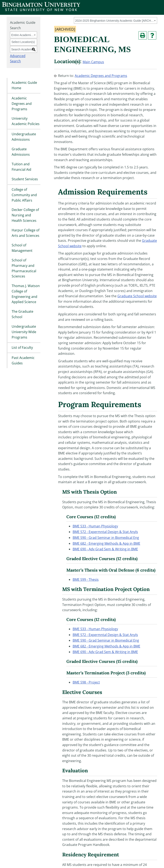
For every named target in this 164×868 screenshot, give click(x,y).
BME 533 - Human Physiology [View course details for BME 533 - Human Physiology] (95, 526)
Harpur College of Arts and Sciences (25, 233)
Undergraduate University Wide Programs (24, 332)
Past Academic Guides (23, 360)
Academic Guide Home (24, 85)
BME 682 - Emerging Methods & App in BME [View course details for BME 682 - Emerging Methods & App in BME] (106, 543)
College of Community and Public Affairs (24, 195)
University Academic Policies (26, 121)
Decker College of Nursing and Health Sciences (25, 215)
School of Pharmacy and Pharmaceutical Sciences (24, 268)
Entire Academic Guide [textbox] (23, 35)
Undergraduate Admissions (24, 137)
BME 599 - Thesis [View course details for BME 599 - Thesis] (86, 580)
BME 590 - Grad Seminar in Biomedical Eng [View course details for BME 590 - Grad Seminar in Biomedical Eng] (106, 538)
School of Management (22, 248)
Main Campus (93, 62)
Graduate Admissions (21, 152)
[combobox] (116, 20)
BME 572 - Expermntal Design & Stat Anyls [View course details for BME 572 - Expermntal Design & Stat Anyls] (105, 532)
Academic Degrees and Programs (22, 103)
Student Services (25, 179)
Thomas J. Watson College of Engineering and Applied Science (26, 294)
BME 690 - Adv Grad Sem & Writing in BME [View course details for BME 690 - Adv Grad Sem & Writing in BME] (105, 549)
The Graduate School (22, 314)
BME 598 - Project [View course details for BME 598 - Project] (86, 682)
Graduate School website (137, 296)
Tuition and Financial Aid (21, 167)
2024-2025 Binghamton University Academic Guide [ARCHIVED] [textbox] (115, 21)
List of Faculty (22, 347)
